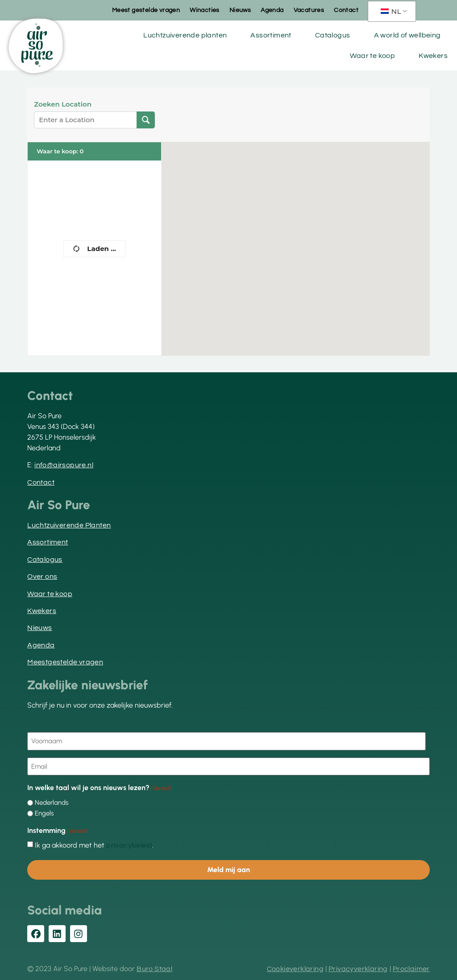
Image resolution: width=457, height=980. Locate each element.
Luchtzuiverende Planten (69, 525)
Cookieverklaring (295, 969)
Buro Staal (154, 969)
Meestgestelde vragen (65, 662)
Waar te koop (372, 56)
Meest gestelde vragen (146, 10)
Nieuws (240, 10)
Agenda (272, 10)
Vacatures (309, 10)
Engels (44, 813)
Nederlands (52, 803)
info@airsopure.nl (64, 465)
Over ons (42, 576)
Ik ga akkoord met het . (94, 845)
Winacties (205, 10)
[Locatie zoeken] (146, 120)
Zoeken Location (63, 104)
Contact (346, 10)
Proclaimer (411, 969)
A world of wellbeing (407, 35)
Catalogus (333, 35)
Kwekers (433, 56)
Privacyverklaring (358, 969)
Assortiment (271, 35)
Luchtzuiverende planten (185, 35)
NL (391, 12)
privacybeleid (129, 845)
